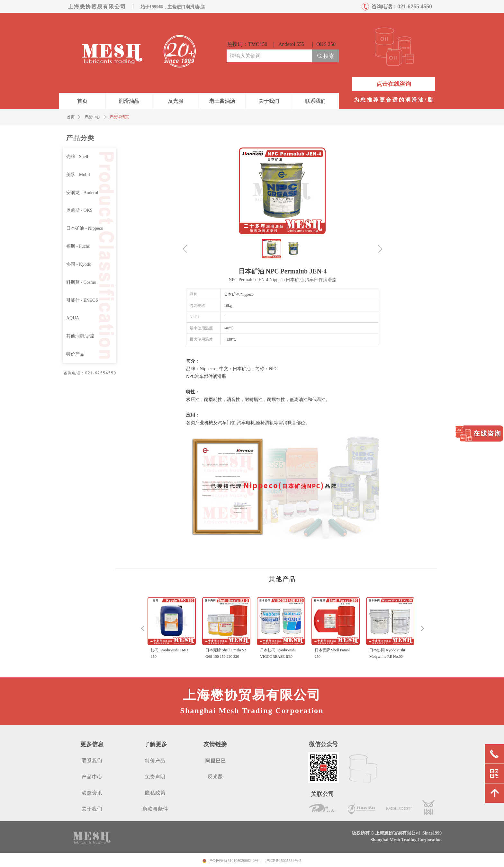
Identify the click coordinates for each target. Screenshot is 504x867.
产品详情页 (119, 117)
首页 (71, 117)
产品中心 (92, 117)
